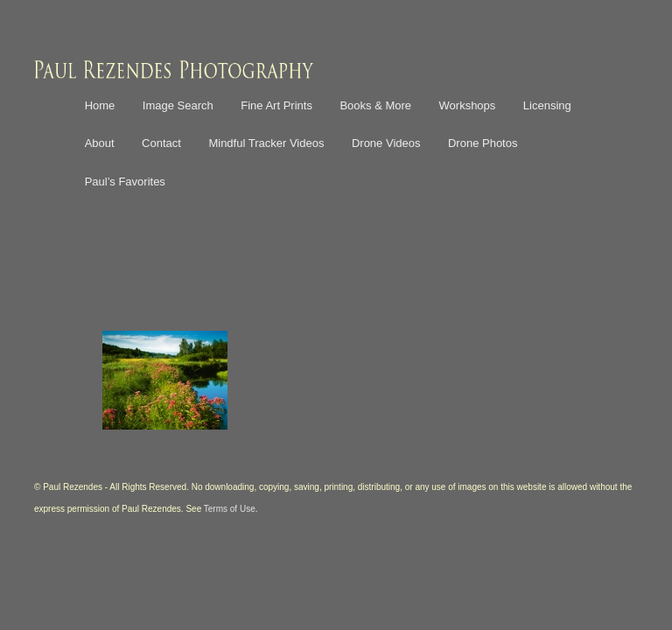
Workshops (468, 105)
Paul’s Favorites (125, 182)
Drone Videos (386, 143)
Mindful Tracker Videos (266, 143)
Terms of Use (230, 509)
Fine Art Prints (276, 105)
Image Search (178, 105)
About (100, 143)
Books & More (375, 105)
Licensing (547, 105)
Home (100, 105)
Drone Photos (483, 143)
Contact (161, 143)
